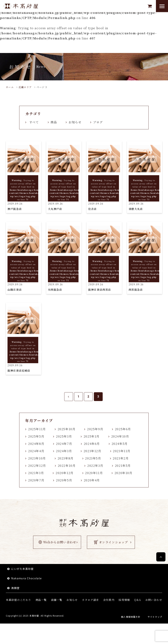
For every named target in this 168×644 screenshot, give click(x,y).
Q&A (138, 600)
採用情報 (124, 600)
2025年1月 (92, 436)
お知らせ (75, 122)
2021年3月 (36, 473)
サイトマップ (155, 617)
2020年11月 (94, 473)
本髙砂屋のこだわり (19, 600)
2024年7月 (64, 444)
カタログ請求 (90, 600)
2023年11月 (122, 451)
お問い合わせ (154, 600)
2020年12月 (65, 473)
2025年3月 (64, 436)
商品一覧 (41, 600)
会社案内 (109, 600)
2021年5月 (123, 466)
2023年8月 (66, 458)
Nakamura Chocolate (26, 578)
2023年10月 (37, 458)
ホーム (10, 87)
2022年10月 (67, 466)
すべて (34, 122)
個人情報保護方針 (131, 617)
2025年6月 (123, 429)
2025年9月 (95, 429)
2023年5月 (93, 458)
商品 (54, 122)
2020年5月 (64, 480)
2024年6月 (92, 444)
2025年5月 (36, 436)
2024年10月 (120, 436)
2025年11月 (37, 429)
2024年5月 (120, 444)
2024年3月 (64, 451)
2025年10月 (67, 429)
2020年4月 (92, 480)
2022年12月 (37, 466)
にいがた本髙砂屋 (22, 569)
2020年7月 (36, 480)
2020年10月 (124, 473)
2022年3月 (95, 466)
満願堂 (15, 588)
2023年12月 (93, 451)
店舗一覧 (57, 600)
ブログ (98, 122)
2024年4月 (36, 451)
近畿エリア (25, 87)
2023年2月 (121, 458)
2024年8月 (36, 444)
